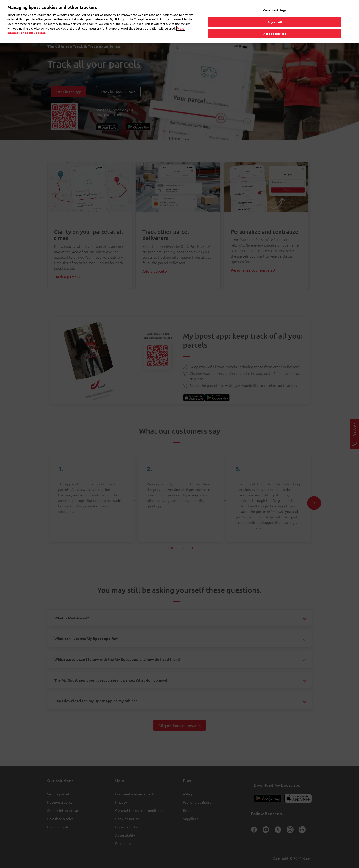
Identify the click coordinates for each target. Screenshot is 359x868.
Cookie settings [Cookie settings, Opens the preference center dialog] (275, 5)
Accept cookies (275, 29)
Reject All (275, 17)
